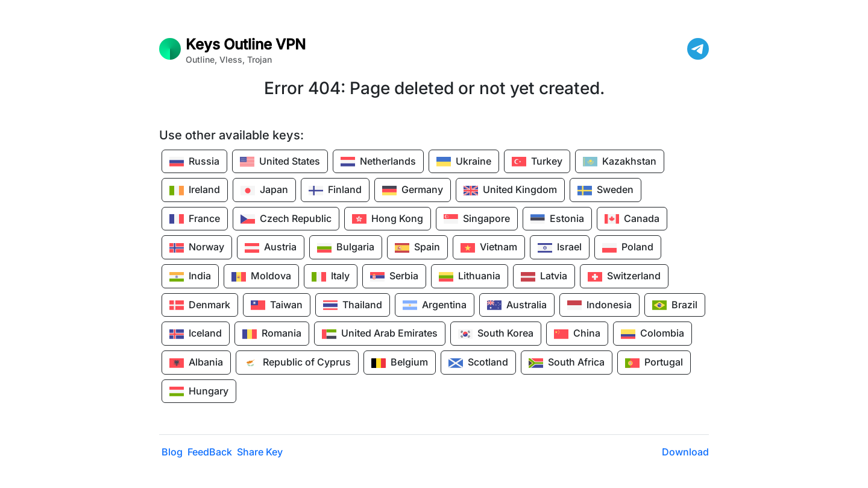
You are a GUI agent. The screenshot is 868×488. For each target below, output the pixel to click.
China (577, 334)
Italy (331, 277)
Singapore (477, 219)
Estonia (557, 219)
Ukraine (464, 162)
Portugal (654, 363)
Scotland (478, 363)
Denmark (200, 305)
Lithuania (470, 277)
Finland (335, 191)
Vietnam (489, 248)
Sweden (605, 191)
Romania (272, 334)
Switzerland (624, 277)
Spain (417, 248)
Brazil (675, 305)
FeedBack (210, 452)
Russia (194, 162)
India (190, 277)
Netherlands (378, 162)
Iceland (196, 334)
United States (280, 162)
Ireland (195, 191)
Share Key (260, 452)
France (195, 219)
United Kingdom (510, 191)
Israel (560, 248)
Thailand (353, 305)
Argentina (435, 305)
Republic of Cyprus (297, 363)
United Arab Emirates (380, 334)
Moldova (261, 277)
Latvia (544, 277)
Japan (264, 191)
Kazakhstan (620, 162)
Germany (413, 191)
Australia (517, 305)
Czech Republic (286, 219)
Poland (628, 248)
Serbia (394, 277)
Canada (632, 219)
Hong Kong (388, 219)
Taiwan (277, 305)
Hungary (199, 391)
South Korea (496, 334)
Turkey (537, 162)
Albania (196, 363)
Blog (172, 452)
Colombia (653, 334)
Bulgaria (346, 248)
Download (685, 452)
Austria (271, 248)
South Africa (567, 363)
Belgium (400, 363)
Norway (197, 248)
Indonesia (599, 305)
